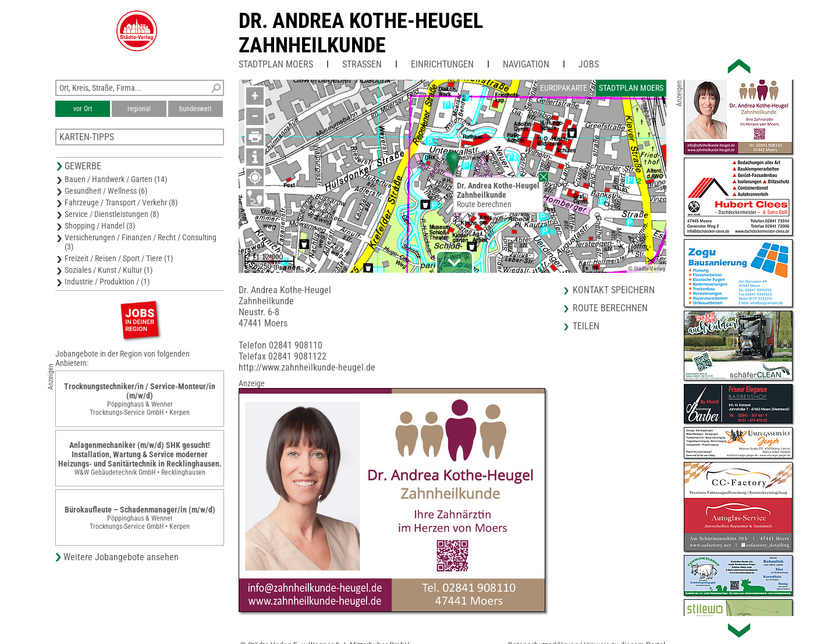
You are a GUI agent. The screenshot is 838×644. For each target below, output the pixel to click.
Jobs (589, 64)
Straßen (362, 64)
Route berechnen (484, 204)
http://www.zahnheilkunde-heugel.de (307, 367)
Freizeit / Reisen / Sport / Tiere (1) (119, 258)
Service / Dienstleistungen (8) (112, 214)
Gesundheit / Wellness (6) (106, 191)
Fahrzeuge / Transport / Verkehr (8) (121, 202)
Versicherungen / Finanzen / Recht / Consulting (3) (141, 242)
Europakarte (564, 88)
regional (139, 109)
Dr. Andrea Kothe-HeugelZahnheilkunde (361, 33)
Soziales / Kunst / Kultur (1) (109, 270)
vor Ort (83, 109)
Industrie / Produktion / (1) (107, 282)
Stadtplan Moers (276, 64)
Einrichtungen (442, 64)
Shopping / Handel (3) (100, 226)
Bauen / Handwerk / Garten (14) (116, 179)
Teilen (586, 326)
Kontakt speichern (614, 290)
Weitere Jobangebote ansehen (121, 557)
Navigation (526, 64)
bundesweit (196, 109)
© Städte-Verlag (647, 268)
